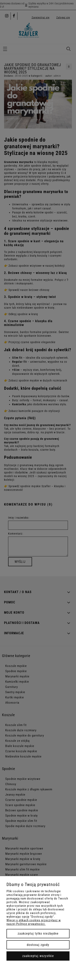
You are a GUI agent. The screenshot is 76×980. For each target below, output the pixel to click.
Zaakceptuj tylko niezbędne (38, 934)
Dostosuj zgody (38, 945)
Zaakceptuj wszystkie (38, 956)
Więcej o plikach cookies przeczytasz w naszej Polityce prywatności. (34, 922)
